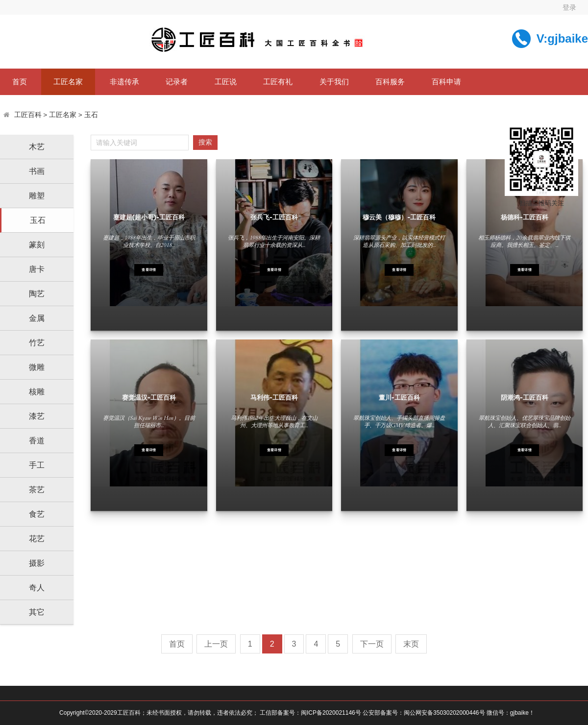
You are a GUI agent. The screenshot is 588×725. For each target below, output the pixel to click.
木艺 (37, 147)
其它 (37, 612)
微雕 (37, 367)
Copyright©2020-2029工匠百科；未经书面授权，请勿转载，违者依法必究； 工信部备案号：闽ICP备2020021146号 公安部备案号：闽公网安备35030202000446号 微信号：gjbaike (294, 713)
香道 (37, 441)
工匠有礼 (278, 82)
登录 (569, 7)
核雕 (37, 392)
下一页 (372, 644)
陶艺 (37, 294)
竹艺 (37, 343)
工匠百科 (28, 115)
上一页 (216, 644)
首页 (20, 82)
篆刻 (37, 245)
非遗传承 (124, 82)
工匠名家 (68, 82)
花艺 (37, 539)
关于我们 (334, 82)
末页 (411, 644)
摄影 (37, 563)
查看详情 (149, 270)
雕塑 (37, 196)
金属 (37, 318)
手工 (37, 465)
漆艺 (37, 416)
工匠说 (226, 82)
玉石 (91, 115)
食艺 (37, 514)
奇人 (37, 588)
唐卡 (37, 269)
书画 (37, 171)
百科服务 (390, 82)
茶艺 (37, 490)
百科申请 (446, 82)
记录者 (177, 82)
